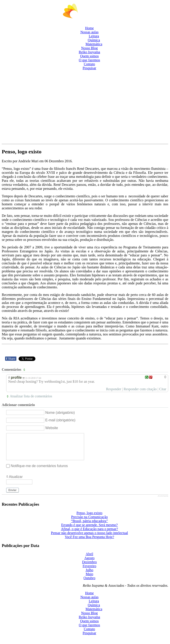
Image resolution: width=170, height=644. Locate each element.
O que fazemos (89, 60)
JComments (163, 501)
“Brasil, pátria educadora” (90, 526)
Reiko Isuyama (89, 52)
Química (94, 40)
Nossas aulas (89, 32)
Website (52, 428)
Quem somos (89, 56)
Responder (114, 389)
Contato (90, 64)
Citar (163, 389)
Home (89, 28)
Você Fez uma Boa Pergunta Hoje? (90, 542)
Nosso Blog (89, 48)
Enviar (13, 495)
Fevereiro (89, 571)
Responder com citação (140, 389)
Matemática (94, 44)
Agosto (89, 563)
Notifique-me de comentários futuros (39, 471)
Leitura (94, 36)
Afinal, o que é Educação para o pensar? (89, 534)
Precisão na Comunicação (89, 522)
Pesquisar (89, 68)
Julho (90, 575)
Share (11, 359)
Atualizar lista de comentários (31, 396)
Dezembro (90, 567)
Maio (89, 579)
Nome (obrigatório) (60, 412)
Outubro (89, 583)
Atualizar (16, 482)
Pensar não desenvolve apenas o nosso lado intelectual (89, 538)
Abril (89, 559)
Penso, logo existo (90, 518)
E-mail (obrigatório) (60, 420)
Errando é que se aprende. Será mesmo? (89, 530)
